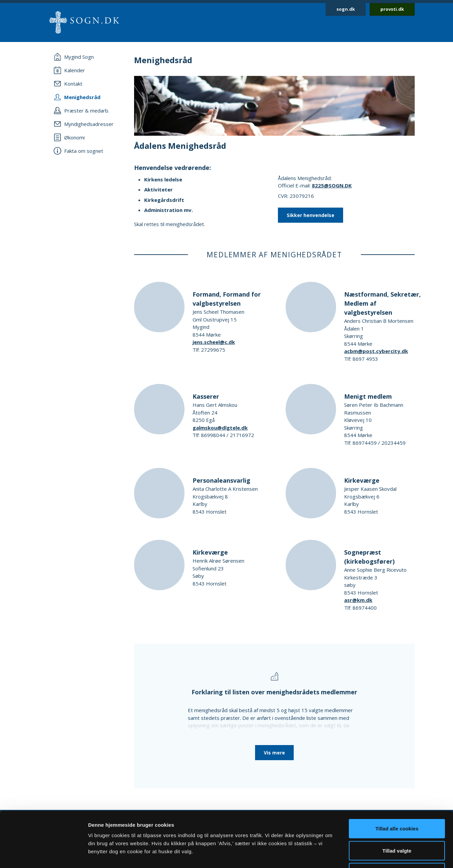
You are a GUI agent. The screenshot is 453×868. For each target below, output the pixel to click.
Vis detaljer (349, 855)
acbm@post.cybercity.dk (376, 351)
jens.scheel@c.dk (214, 342)
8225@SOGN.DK (332, 185)
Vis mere (274, 753)
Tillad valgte (397, 802)
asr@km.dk (358, 600)
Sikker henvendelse (311, 215)
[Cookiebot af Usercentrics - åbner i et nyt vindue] (44, 855)
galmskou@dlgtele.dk (220, 428)
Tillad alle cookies (397, 780)
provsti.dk (392, 9)
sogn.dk (346, 9)
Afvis (397, 824)
